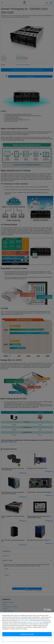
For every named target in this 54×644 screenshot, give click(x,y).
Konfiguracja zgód (27, 640)
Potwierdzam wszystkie (27, 634)
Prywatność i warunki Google (34, 622)
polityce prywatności (24, 620)
